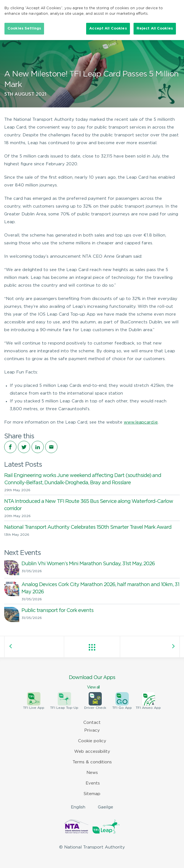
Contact (92, 723)
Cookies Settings (24, 29)
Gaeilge (106, 807)
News (92, 773)
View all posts (92, 647)
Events (93, 783)
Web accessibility (92, 752)
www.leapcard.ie (141, 422)
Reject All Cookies (155, 29)
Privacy (92, 730)
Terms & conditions (92, 762)
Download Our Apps (92, 683)
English (78, 807)
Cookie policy (92, 741)
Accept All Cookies (108, 29)
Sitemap (92, 794)
